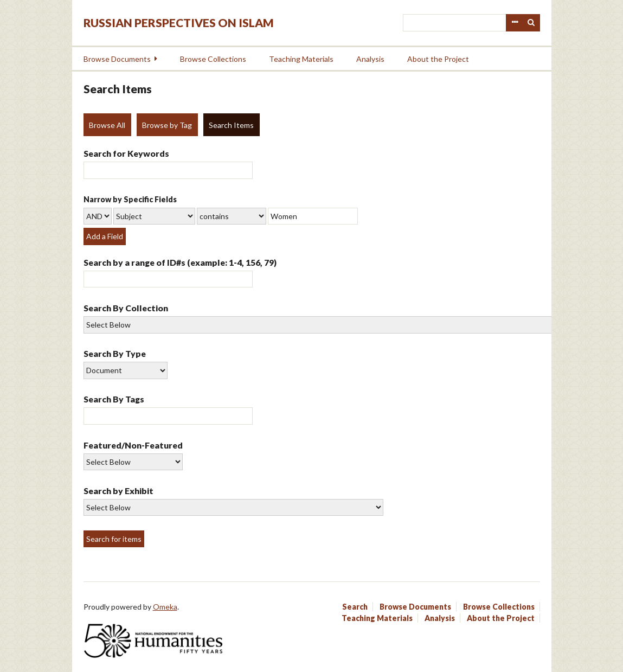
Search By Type (115, 353)
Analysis (370, 59)
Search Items (231, 125)
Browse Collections (213, 59)
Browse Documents (117, 59)
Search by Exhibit (118, 491)
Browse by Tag (167, 125)
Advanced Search (515, 23)
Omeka (165, 607)
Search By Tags (114, 399)
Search (531, 23)
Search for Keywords (126, 153)
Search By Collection (126, 308)
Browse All (107, 125)
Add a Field (105, 236)
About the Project (438, 59)
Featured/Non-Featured (133, 445)
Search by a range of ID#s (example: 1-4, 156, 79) (180, 262)
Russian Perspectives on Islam (179, 23)
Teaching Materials (301, 59)
